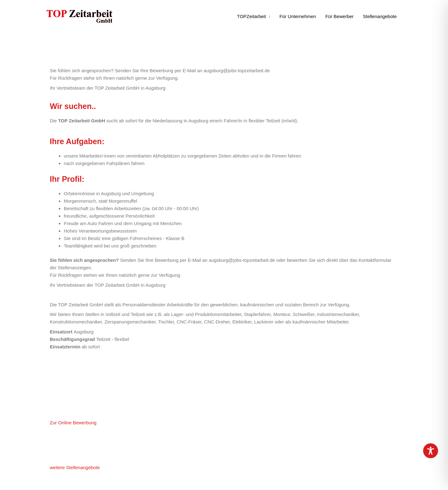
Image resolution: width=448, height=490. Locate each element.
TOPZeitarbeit (252, 16)
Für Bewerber (340, 16)
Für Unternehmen (298, 16)
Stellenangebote (380, 16)
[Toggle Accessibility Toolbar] (431, 451)
